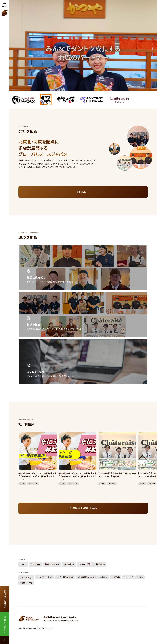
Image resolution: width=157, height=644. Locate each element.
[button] (143, 460)
